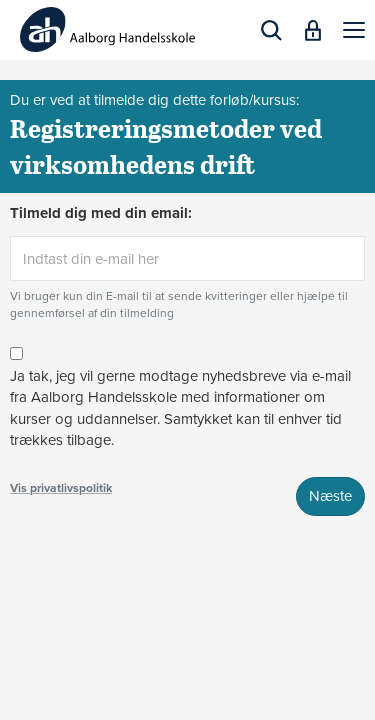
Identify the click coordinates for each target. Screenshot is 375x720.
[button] (354, 30)
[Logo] (107, 29)
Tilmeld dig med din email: (101, 213)
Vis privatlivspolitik (61, 488)
